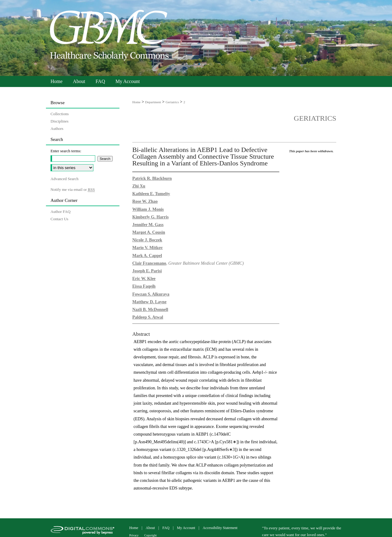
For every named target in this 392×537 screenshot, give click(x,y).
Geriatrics (172, 102)
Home (136, 102)
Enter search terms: (66, 151)
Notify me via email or (73, 190)
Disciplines (60, 121)
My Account (187, 528)
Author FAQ (60, 212)
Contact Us (59, 219)
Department (153, 102)
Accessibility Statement (220, 528)
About (151, 528)
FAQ (166, 528)
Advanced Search (64, 179)
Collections (60, 114)
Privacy (134, 535)
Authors (57, 129)
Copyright (151, 535)
